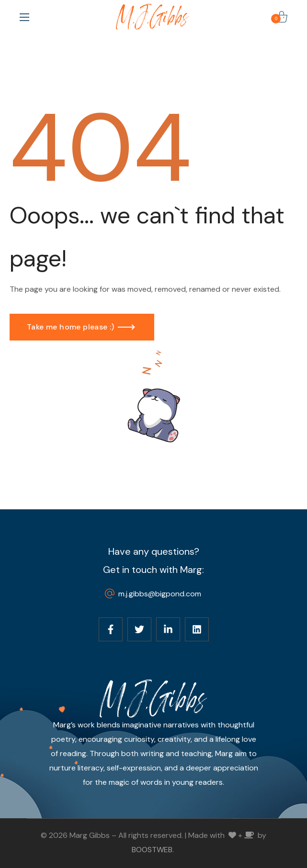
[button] (282, 17)
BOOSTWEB (152, 850)
